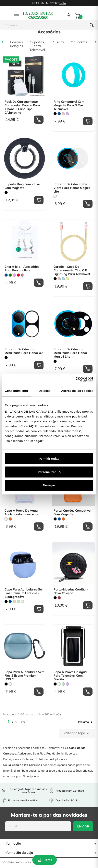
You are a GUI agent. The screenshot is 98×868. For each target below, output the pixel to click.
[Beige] (22, 601)
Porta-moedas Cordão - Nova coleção (71, 591)
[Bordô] (59, 598)
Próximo (86, 722)
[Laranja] (10, 519)
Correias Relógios (16, 44)
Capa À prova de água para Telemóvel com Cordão (70, 676)
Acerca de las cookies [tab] (77, 390)
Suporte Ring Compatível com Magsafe (22, 186)
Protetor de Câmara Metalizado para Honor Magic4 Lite (70, 353)
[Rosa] (14, 275)
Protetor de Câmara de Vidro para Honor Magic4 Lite (72, 188)
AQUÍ (33, 426)
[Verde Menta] (18, 601)
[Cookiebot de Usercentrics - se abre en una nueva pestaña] (76, 379)
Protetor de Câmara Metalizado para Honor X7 (24, 351)
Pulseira (58, 42)
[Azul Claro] (63, 279)
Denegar (49, 485)
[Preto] (55, 114)
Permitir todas (49, 459)
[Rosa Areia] (63, 114)
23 (23, 722)
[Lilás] (67, 114)
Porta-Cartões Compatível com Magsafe (72, 512)
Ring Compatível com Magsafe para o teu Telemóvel (69, 105)
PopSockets (78, 42)
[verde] (10, 275)
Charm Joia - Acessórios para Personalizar (22, 269)
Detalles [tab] (45, 390)
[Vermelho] (18, 275)
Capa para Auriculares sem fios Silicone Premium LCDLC (24, 676)
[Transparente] (55, 196)
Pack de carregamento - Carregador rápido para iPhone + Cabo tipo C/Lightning (22, 107)
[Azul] (59, 114)
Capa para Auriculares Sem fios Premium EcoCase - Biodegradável (24, 593)
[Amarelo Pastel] (67, 279)
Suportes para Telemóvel (37, 46)
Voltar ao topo (77, 733)
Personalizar (49, 472)
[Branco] (59, 684)
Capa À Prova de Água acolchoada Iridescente (21, 512)
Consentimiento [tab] (16, 390)
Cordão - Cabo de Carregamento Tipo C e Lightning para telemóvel (72, 270)
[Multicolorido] (22, 275)
